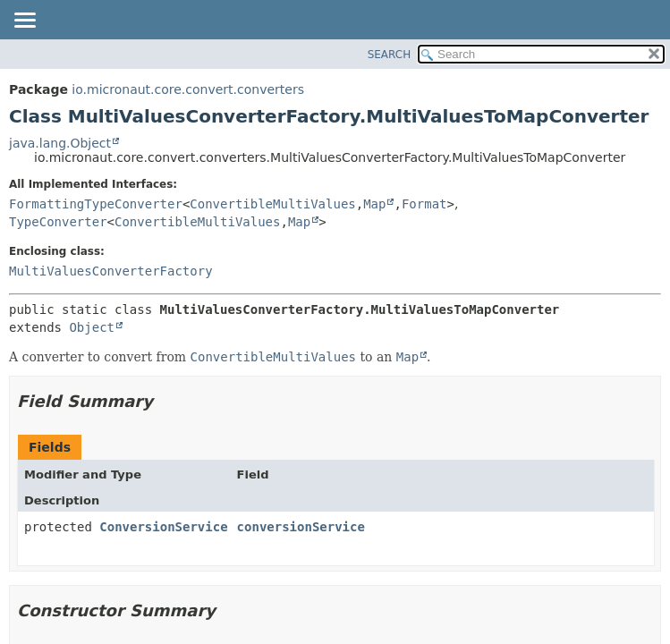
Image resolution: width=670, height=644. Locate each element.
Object (92, 327)
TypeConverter (58, 222)
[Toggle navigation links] (24, 21)
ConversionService (163, 527)
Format (424, 204)
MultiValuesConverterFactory (111, 271)
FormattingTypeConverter (96, 204)
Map (374, 204)
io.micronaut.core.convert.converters (188, 89)
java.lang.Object (60, 143)
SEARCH (390, 55)
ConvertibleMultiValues (272, 204)
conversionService (301, 527)
